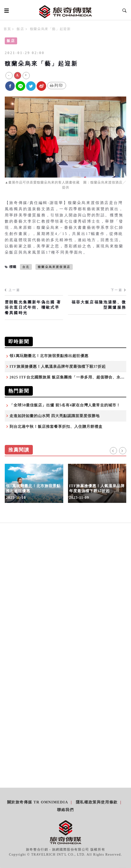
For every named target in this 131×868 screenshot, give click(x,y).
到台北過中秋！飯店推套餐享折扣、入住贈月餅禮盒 (56, 426)
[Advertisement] (66, 579)
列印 (57, 85)
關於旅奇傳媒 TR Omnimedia (38, 802)
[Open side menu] (6, 10)
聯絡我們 (65, 810)
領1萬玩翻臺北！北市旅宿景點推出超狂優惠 (49, 356)
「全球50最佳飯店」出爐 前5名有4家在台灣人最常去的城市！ (65, 405)
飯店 (20, 29)
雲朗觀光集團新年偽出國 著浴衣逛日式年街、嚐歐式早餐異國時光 (33, 307)
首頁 (7, 29)
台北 (26, 267)
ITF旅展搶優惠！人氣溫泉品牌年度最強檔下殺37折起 (58, 366)
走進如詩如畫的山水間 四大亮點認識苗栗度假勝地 (55, 416)
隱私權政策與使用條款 (97, 802)
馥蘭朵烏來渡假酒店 (54, 267)
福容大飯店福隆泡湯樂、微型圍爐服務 (99, 305)
